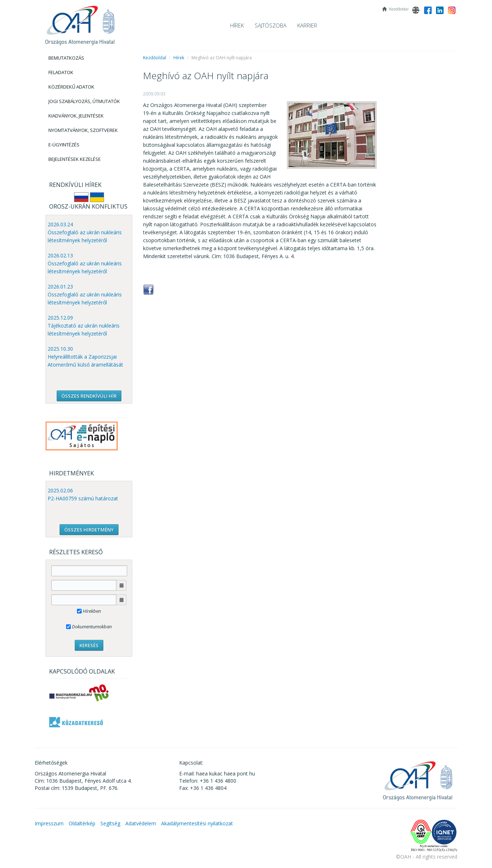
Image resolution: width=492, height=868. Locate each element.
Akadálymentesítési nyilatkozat (197, 823)
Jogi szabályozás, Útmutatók (84, 101)
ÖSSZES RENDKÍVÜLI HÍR (89, 396)
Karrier (307, 25)
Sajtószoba (271, 25)
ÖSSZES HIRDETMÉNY (89, 530)
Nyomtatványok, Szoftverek (83, 130)
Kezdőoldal (155, 58)
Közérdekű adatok (71, 87)
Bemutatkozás (66, 58)
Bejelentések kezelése (75, 159)
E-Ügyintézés (64, 145)
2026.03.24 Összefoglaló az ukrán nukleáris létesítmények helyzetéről (85, 232)
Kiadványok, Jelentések (76, 116)
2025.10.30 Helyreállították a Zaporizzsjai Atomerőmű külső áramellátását (85, 357)
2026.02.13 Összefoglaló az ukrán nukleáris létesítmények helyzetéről (85, 263)
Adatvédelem (141, 823)
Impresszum (49, 823)
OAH (80, 23)
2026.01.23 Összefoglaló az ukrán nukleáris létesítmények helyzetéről (85, 294)
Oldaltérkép (82, 823)
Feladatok (61, 72)
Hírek (237, 25)
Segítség (110, 823)
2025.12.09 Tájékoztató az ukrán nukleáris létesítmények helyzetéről (84, 326)
